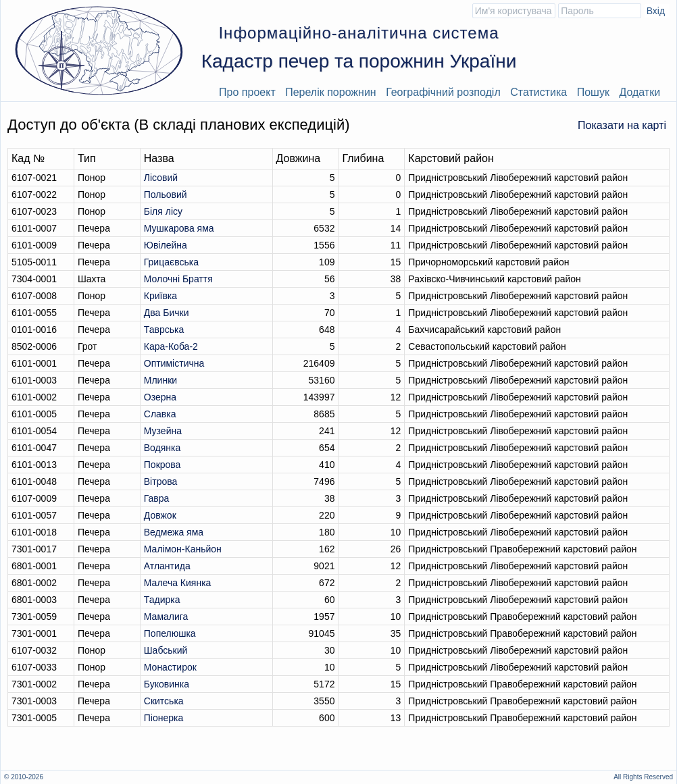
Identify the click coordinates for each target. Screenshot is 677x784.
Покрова (162, 465)
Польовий (166, 194)
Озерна (160, 397)
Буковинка (167, 684)
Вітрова (161, 481)
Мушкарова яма (179, 228)
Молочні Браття (178, 279)
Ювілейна (166, 245)
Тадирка (162, 600)
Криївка (160, 296)
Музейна (163, 431)
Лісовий (161, 178)
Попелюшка (170, 633)
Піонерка (164, 718)
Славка (160, 414)
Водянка (162, 448)
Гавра (157, 498)
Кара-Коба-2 (171, 346)
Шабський (166, 650)
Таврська (164, 330)
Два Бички (167, 313)
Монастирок (170, 667)
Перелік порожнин (331, 92)
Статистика (538, 92)
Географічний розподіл (443, 92)
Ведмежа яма (174, 532)
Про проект (247, 92)
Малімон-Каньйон (183, 549)
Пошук (593, 92)
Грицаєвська (171, 262)
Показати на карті (622, 125)
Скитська (164, 701)
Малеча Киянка (178, 583)
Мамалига (166, 617)
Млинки (160, 380)
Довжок (160, 515)
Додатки (640, 92)
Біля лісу (163, 211)
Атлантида (167, 566)
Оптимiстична (174, 363)
